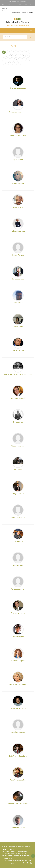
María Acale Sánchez (18, 136)
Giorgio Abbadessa (18, 88)
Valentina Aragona (18, 661)
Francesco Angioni (18, 589)
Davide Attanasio (18, 828)
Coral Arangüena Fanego (18, 684)
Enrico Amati (18, 422)
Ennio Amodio (18, 541)
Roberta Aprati (18, 637)
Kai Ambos (18, 470)
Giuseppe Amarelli (18, 398)
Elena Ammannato (18, 517)
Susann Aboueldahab (18, 112)
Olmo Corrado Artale (18, 780)
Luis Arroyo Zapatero (18, 756)
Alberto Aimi (18, 207)
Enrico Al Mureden (18, 231)
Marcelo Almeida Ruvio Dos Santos (18, 374)
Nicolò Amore (18, 565)
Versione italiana (16, 13)
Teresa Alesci (18, 327)
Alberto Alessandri (18, 350)
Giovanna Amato (18, 446)
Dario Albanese (18, 279)
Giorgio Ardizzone (18, 732)
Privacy (12, 849)
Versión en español (28, 13)
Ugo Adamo (18, 160)
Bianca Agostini (18, 183)
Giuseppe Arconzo (18, 708)
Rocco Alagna (18, 255)
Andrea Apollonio (18, 613)
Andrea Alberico (18, 303)
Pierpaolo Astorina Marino (18, 804)
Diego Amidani (18, 494)
